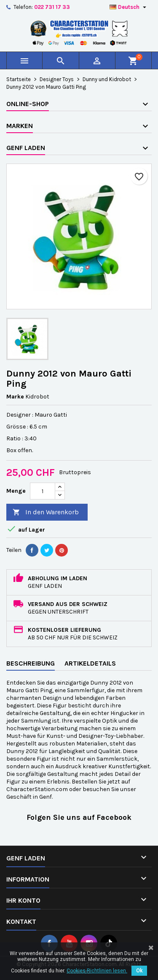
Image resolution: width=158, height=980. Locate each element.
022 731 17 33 (52, 7)
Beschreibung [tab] (31, 663)
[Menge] (43, 491)
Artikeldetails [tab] (90, 663)
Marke (15, 397)
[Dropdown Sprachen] (129, 7)
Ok (139, 971)
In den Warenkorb (46, 512)
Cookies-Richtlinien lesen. (97, 971)
